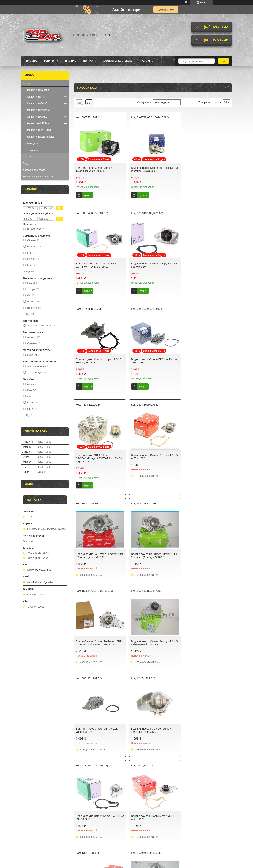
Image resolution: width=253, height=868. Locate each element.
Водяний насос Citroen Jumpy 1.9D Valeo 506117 (97, 550)
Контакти (90, 61)
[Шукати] (223, 61)
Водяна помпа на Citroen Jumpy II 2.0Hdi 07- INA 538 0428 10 (204, 169)
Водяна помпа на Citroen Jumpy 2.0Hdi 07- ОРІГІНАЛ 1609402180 (203, 638)
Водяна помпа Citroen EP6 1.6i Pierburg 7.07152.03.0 (202, 265)
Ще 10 (30, 271)
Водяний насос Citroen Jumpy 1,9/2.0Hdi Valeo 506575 (94, 169)
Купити (88, 195)
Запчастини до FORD (39, 130)
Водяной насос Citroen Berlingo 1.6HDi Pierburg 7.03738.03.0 (148, 169)
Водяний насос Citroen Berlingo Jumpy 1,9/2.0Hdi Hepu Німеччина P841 (99, 725)
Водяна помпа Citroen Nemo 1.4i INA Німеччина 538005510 (152, 812)
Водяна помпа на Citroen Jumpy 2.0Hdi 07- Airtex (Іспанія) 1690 (203, 361)
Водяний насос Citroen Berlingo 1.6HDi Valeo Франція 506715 (202, 460)
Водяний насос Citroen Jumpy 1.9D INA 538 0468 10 (97, 265)
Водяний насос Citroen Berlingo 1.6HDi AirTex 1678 (148, 361)
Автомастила (34, 150)
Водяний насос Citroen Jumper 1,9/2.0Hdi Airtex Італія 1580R (202, 725)
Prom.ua (143, 861)
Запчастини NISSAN (38, 123)
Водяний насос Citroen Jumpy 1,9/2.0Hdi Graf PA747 (201, 812)
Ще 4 (29, 415)
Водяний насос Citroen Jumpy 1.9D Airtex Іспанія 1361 (151, 638)
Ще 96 (30, 314)
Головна (31, 61)
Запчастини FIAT (36, 97)
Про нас (71, 61)
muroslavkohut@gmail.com (41, 582)
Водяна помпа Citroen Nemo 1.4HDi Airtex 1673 (97, 638)
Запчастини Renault (38, 90)
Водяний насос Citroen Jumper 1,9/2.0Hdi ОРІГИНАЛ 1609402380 (150, 725)
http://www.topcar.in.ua (39, 570)
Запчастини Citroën (37, 103)
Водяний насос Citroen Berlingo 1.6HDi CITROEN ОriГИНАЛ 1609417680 (148, 461)
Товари (49, 61)
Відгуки (27, 163)
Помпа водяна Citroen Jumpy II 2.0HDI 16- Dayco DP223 (153, 265)
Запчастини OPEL (37, 117)
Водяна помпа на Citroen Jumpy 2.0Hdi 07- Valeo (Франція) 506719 (96, 460)
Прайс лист (147, 61)
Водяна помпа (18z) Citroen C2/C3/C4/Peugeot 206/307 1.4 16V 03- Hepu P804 (97, 362)
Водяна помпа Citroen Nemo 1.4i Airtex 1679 (95, 812)
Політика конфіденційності (145, 865)
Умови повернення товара (38, 177)
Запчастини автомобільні (41, 137)
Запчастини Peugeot (38, 110)
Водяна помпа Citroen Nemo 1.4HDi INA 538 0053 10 (205, 550)
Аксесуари (32, 143)
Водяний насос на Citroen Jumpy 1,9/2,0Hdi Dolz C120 (149, 550)
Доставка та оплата (118, 61)
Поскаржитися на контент (118, 865)
